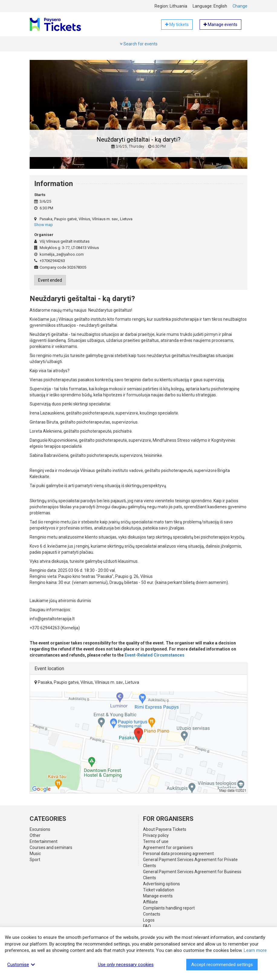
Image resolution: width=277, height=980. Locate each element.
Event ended (50, 280)
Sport (35, 860)
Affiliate (150, 902)
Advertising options (161, 884)
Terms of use (156, 841)
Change (240, 6)
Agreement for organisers (168, 847)
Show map (44, 225)
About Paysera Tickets (165, 829)
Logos (149, 920)
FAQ (147, 926)
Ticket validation (159, 890)
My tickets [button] (177, 25)
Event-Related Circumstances (155, 655)
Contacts (152, 914)
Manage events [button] (220, 25)
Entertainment (44, 841)
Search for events (139, 44)
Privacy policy (156, 835)
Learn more (255, 950)
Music (35, 854)
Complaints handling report (169, 908)
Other (35, 835)
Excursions (40, 829)
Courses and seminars (51, 847)
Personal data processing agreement (178, 854)
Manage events (158, 896)
